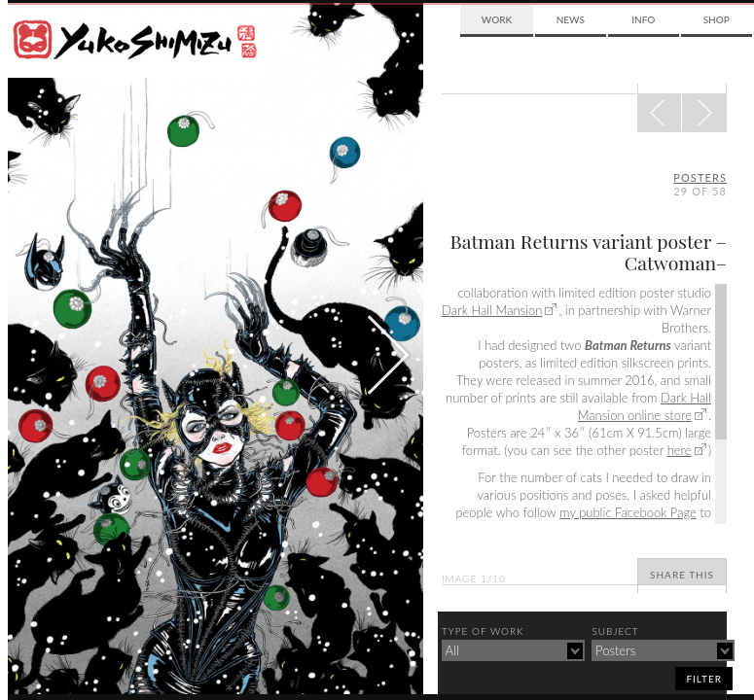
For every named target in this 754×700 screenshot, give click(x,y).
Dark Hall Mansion (492, 310)
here (680, 450)
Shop (717, 19)
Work (497, 19)
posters (700, 177)
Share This (682, 575)
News (571, 19)
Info (643, 19)
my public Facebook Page (628, 512)
